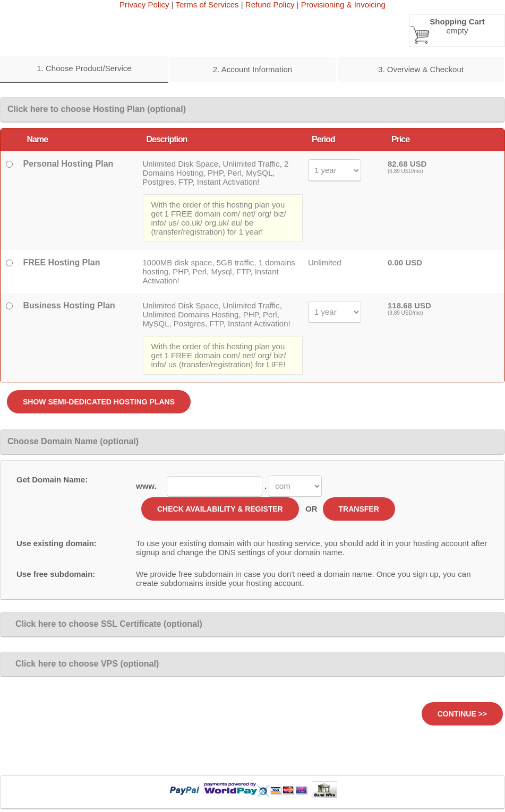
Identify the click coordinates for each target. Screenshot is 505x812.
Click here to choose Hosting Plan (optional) (97, 109)
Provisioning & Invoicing (343, 5)
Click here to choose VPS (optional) (83, 664)
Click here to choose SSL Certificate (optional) (105, 624)
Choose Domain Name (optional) (73, 441)
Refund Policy (270, 5)
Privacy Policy (144, 5)
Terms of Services (207, 5)
